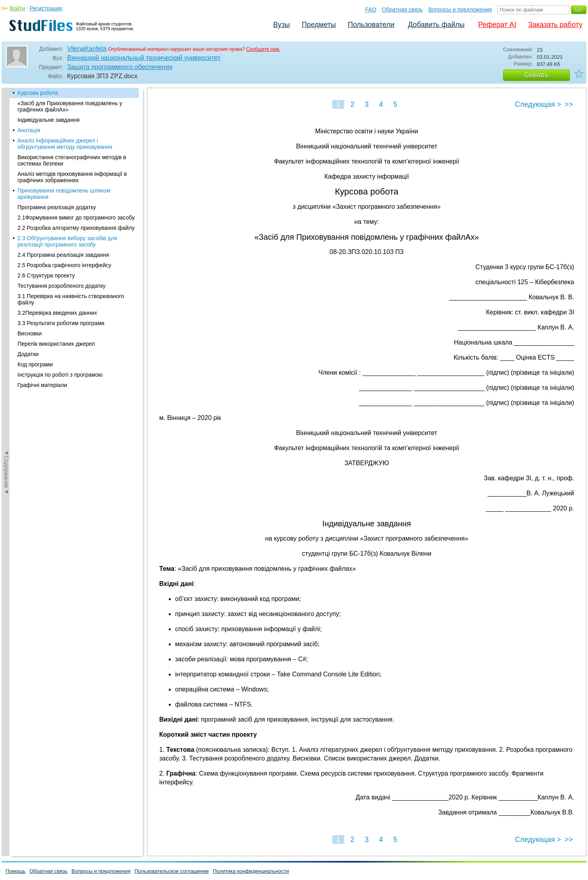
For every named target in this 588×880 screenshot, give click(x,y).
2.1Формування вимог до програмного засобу (76, 218)
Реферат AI (497, 25)
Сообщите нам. (263, 49)
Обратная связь (402, 10)
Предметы (319, 25)
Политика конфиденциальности (251, 871)
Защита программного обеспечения (120, 67)
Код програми (35, 364)
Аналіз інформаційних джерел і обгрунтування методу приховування (65, 144)
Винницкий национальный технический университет (144, 58)
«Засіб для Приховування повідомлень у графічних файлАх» (70, 106)
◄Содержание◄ (6, 227)
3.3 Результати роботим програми (61, 323)
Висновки (30, 333)
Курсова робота (38, 93)
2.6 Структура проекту (46, 275)
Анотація (29, 130)
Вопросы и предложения (460, 10)
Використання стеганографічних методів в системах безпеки (72, 160)
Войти (17, 8)
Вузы (281, 25)
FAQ (371, 10)
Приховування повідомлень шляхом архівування (64, 194)
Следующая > (538, 104)
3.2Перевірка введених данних (57, 313)
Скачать (536, 75)
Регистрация (46, 8)
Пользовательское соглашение (172, 871)
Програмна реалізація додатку (57, 207)
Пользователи (371, 25)
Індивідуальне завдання (48, 120)
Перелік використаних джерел (56, 344)
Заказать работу (555, 25)
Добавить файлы (436, 25)
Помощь (15, 871)
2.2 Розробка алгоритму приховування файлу (76, 228)
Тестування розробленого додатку (62, 286)
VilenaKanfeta (87, 49)
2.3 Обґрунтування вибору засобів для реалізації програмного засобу (67, 241)
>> (569, 104)
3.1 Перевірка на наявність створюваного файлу (71, 299)
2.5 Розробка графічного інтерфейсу (64, 265)
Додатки (28, 354)
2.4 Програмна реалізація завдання (63, 255)
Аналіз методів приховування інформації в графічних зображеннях (72, 177)
